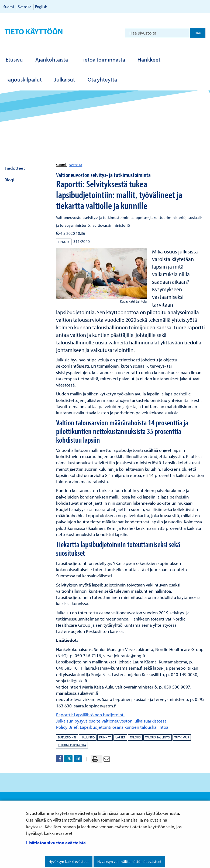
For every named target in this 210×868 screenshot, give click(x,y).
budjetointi (67, 737)
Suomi (9, 7)
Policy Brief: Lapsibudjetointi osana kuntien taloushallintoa (112, 727)
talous (135, 737)
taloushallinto (157, 737)
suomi (61, 165)
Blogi (9, 180)
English (41, 7)
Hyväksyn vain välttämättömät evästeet (129, 862)
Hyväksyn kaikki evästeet (69, 862)
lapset (120, 737)
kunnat (105, 737)
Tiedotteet (15, 168)
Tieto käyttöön (34, 31)
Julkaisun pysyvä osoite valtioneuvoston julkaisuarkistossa (111, 721)
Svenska (25, 7)
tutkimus (182, 737)
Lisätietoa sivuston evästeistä (56, 842)
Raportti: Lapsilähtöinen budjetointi (90, 715)
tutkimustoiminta (72, 745)
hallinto (88, 737)
